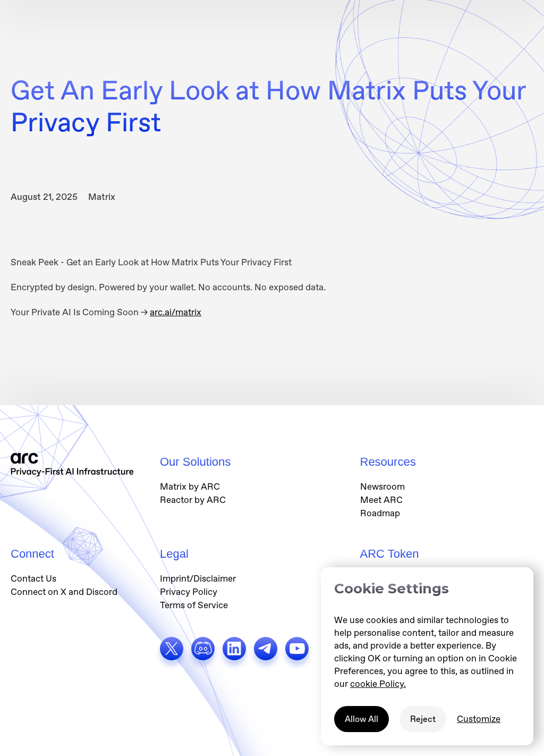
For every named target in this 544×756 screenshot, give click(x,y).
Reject (423, 719)
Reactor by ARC (193, 500)
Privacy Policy (189, 592)
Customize (479, 719)
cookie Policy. (378, 684)
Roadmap (380, 513)
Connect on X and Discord (64, 592)
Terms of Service (194, 605)
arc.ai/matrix (176, 312)
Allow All (362, 719)
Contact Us (33, 578)
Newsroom (382, 486)
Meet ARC (381, 500)
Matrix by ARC (190, 486)
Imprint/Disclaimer (198, 578)
